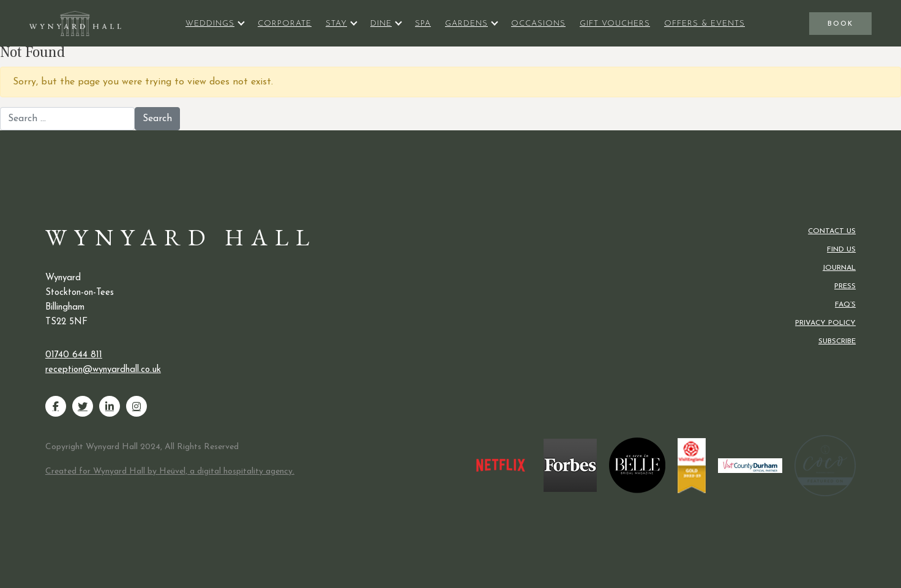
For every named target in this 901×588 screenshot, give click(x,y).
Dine (381, 24)
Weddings (210, 24)
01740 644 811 (74, 355)
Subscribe (837, 341)
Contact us (832, 231)
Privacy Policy (825, 323)
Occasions (538, 24)
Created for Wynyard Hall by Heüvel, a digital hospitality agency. (170, 471)
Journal (839, 268)
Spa (423, 24)
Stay (336, 24)
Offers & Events (705, 24)
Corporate (285, 24)
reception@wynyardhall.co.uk (103, 370)
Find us (841, 250)
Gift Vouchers (615, 24)
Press (845, 286)
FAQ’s (845, 305)
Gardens (466, 24)
